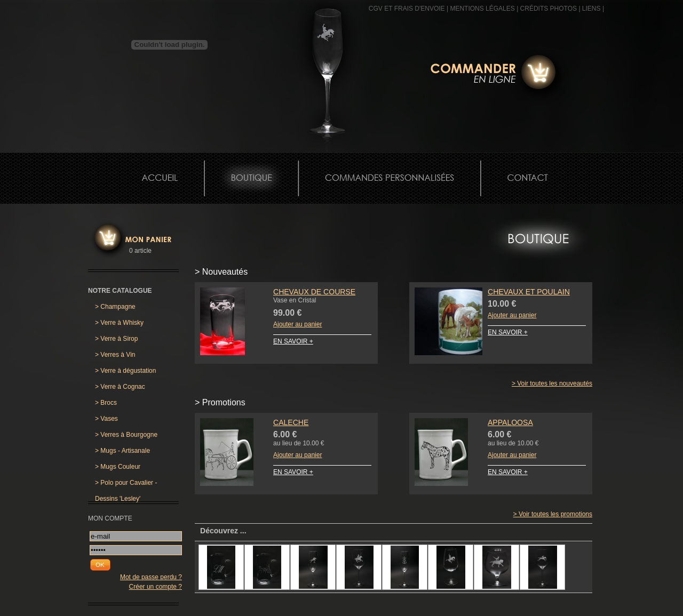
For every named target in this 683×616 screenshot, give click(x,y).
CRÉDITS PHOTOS (549, 9)
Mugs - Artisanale (122, 451)
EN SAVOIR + (293, 341)
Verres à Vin (115, 355)
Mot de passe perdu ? (151, 577)
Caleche (291, 422)
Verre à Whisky (119, 323)
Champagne (115, 307)
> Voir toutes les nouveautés (552, 383)
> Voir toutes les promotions (553, 514)
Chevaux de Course (314, 292)
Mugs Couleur (118, 467)
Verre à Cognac (120, 387)
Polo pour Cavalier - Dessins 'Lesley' (126, 485)
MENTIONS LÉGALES (482, 9)
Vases (106, 419)
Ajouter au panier (297, 324)
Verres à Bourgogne (126, 435)
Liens (591, 9)
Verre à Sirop (116, 339)
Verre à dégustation (125, 371)
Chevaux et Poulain (529, 292)
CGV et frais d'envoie (407, 9)
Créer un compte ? (156, 587)
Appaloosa (510, 422)
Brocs (106, 403)
